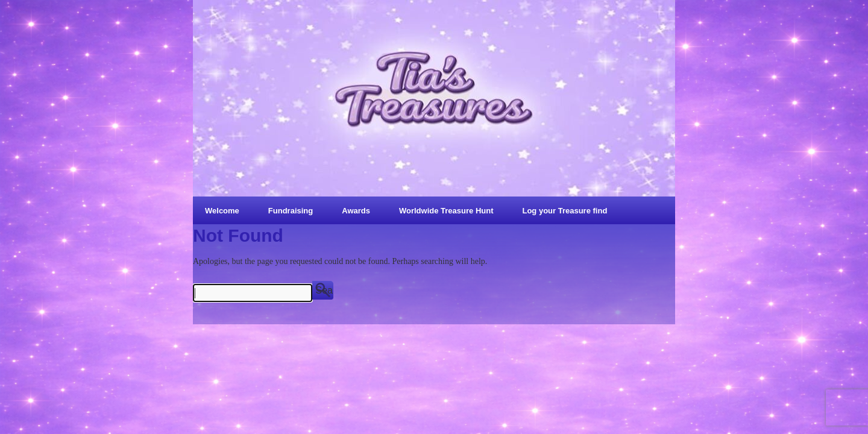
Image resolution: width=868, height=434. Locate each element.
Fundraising (291, 211)
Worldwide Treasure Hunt (446, 211)
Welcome (222, 211)
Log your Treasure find (565, 211)
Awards (356, 211)
